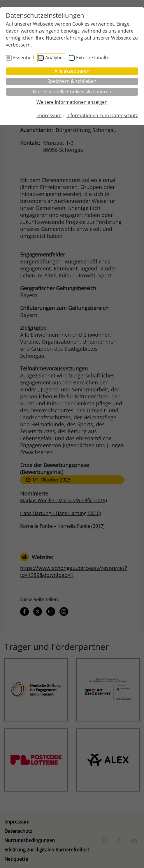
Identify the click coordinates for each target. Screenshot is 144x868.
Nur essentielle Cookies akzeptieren (72, 92)
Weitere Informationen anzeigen (72, 102)
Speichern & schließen (72, 81)
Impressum (49, 115)
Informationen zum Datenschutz (102, 115)
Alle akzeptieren (72, 71)
